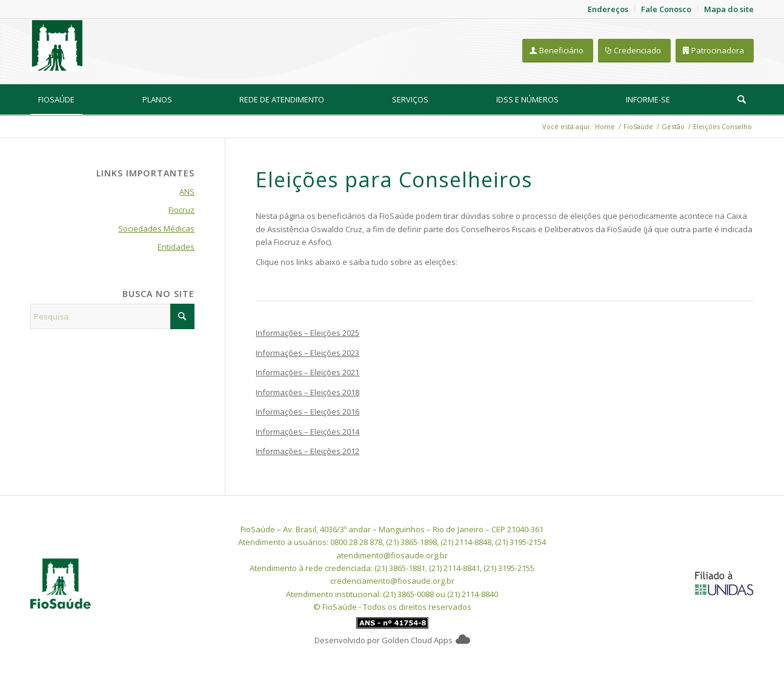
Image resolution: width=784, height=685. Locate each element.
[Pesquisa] (742, 99)
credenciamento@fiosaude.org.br (392, 581)
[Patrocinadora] (715, 51)
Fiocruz (181, 210)
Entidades (176, 247)
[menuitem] (56, 99)
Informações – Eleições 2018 (307, 392)
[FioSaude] (57, 45)
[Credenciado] (634, 51)
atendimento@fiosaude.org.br (392, 555)
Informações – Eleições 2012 (307, 451)
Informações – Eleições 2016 (307, 412)
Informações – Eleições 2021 (307, 372)
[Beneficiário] (558, 51)
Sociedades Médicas (156, 229)
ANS (187, 192)
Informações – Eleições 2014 (307, 432)
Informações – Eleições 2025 (307, 333)
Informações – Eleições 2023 (307, 353)
